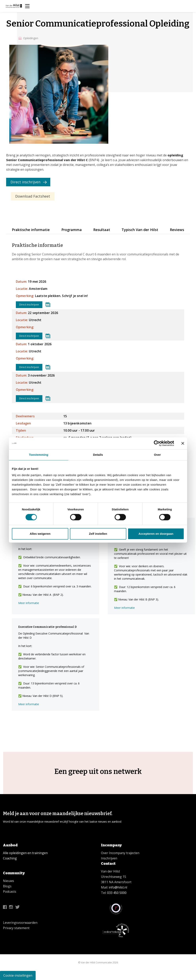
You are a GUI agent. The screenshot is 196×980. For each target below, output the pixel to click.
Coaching (10, 858)
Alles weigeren (40, 534)
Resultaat (102, 230)
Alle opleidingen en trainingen (25, 853)
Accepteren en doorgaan (156, 534)
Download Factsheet (33, 196)
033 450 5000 (117, 893)
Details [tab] (98, 455)
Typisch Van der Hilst (140, 230)
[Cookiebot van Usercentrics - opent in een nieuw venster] (157, 443)
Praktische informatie (31, 230)
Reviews (177, 230)
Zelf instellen (98, 534)
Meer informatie (29, 603)
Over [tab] (157, 455)
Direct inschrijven (25, 182)
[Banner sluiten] (183, 443)
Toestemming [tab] (39, 455)
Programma (72, 230)
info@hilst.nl (118, 887)
